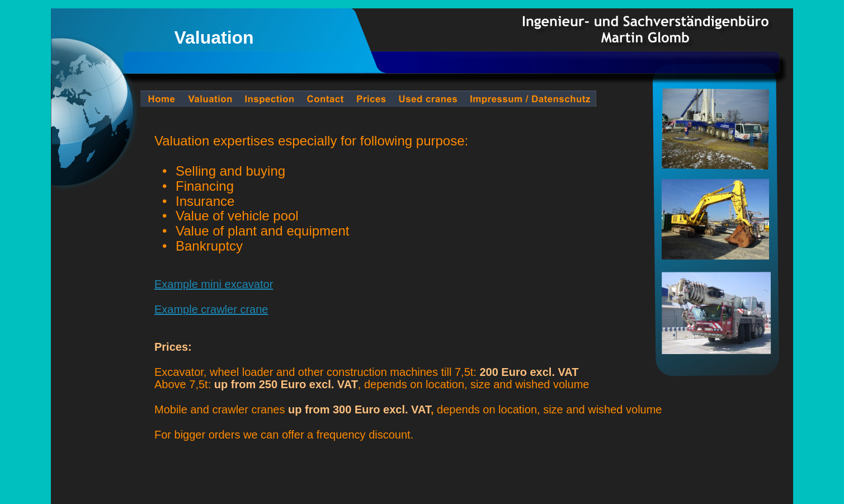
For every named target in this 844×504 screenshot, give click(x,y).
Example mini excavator (214, 284)
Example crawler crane (211, 309)
